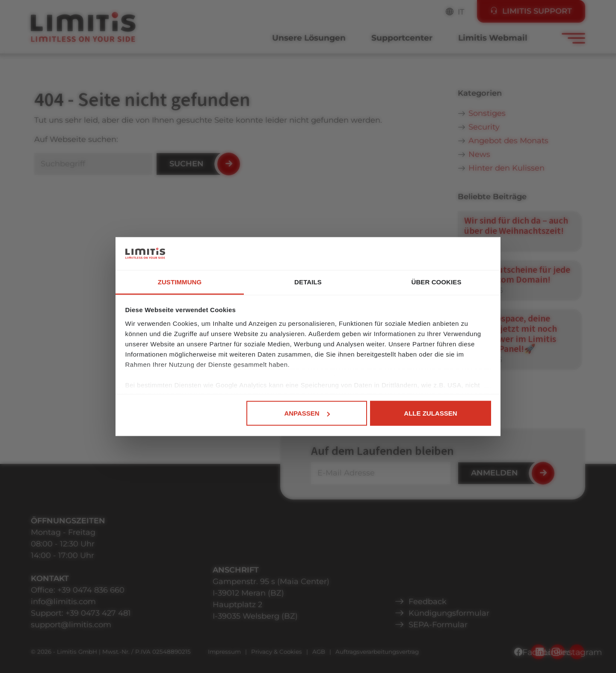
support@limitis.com (71, 625)
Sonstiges (487, 113)
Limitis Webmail (493, 38)
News (479, 154)
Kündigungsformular (449, 613)
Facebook (538, 652)
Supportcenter (402, 38)
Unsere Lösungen (309, 38)
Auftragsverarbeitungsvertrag (377, 652)
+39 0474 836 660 (91, 590)
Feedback (428, 602)
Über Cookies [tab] (436, 282)
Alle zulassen (430, 413)
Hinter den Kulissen (506, 168)
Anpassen (307, 413)
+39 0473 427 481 (98, 613)
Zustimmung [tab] (180, 282)
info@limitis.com (63, 602)
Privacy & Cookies (277, 652)
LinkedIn (558, 652)
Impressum (224, 652)
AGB (319, 652)
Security (484, 127)
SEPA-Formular (438, 625)
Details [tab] (308, 282)
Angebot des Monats (508, 141)
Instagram (577, 652)
